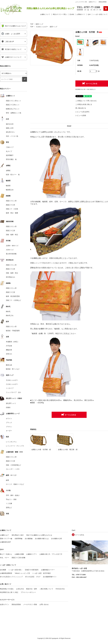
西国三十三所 (10, 205)
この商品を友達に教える (84, 104)
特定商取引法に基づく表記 (9, 592)
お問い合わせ (44, 604)
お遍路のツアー (32, 554)
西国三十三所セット (13, 105)
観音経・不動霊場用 (13, 331)
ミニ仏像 (9, 503)
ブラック (9, 423)
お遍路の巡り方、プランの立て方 (51, 554)
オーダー (9, 431)
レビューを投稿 (81, 115)
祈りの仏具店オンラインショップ (11, 577)
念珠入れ (9, 354)
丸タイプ (9, 151)
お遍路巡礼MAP (5, 542)
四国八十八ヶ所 (11, 201)
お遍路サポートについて (12, 57)
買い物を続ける (81, 108)
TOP (32, 24)
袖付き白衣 (10, 124)
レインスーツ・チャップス (15, 446)
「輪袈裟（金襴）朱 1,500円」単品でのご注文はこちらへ (53, 333)
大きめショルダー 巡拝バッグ (47, 27)
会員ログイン (93, 2)
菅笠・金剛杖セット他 (13, 113)
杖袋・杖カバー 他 (13, 175)
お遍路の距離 (19, 554)
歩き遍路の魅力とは (42, 539)
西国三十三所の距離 (18, 558)
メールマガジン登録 (30, 604)
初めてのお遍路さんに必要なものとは (39, 535)
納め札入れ (10, 315)
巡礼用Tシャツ (11, 403)
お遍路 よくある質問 (11, 34)
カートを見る (80, 535)
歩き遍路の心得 (56, 539)
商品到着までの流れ (7, 589)
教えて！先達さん (6, 554)
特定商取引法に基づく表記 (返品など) (85, 89)
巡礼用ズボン (10, 132)
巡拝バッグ (39, 24)
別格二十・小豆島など (13, 300)
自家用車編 (18, 539)
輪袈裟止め (10, 190)
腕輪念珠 (9, 350)
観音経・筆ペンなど (13, 369)
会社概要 (3, 570)
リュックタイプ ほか (13, 392)
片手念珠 (9, 346)
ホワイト (9, 419)
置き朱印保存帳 (11, 254)
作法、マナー (5, 558)
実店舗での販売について (12, 49)
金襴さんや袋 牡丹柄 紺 (41, 449)
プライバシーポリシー (28, 592)
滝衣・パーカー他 (12, 136)
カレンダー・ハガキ (13, 469)
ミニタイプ (10, 388)
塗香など (9, 508)
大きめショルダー (12, 380)
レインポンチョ (11, 442)
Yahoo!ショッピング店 (22, 573)
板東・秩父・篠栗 (12, 213)
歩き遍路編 (29, 539)
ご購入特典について (46, 589)
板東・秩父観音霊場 (13, 296)
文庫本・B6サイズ (12, 246)
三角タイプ (10, 147)
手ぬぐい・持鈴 (11, 499)
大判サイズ (10, 250)
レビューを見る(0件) (82, 112)
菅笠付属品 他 (11, 159)
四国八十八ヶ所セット (13, 101)
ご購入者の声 (8, 42)
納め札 (8, 311)
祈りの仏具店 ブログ (33, 577)
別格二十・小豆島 (12, 209)
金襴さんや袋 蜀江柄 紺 (68, 449)
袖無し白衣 (10, 128)
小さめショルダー (12, 384)
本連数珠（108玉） (12, 342)
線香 (7, 480)
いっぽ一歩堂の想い (15, 570)
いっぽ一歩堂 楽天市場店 (42, 573)
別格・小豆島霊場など (13, 465)
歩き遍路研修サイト (50, 577)
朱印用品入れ (10, 277)
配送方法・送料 (32, 589)
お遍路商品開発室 (6, 573)
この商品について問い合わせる (86, 101)
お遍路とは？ (5, 535)
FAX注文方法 (60, 589)
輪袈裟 (8, 186)
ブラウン (9, 427)
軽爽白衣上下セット (13, 109)
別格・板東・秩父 (12, 235)
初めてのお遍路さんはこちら (13, 26)
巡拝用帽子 (10, 155)
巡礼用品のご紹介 (18, 535)
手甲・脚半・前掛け (13, 495)
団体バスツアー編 (6, 539)
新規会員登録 (103, 2)
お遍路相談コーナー (48, 570)
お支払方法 (20, 589)
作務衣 (8, 407)
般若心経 (9, 365)
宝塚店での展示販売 (32, 570)
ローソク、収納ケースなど (15, 484)
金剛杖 (8, 171)
